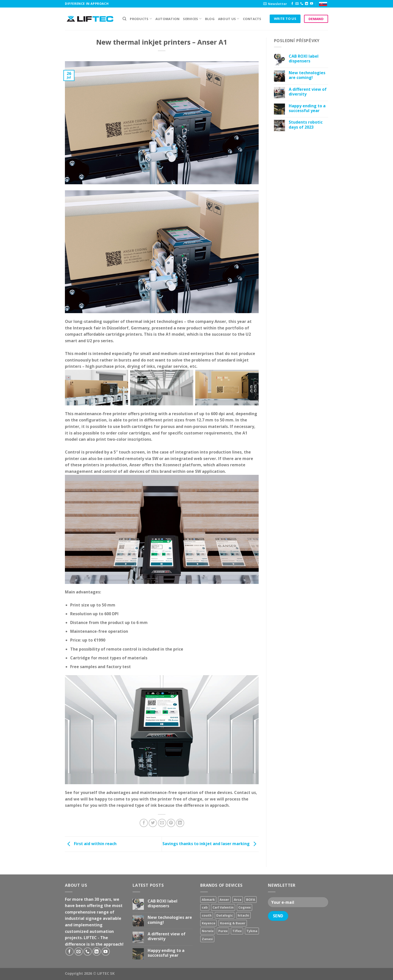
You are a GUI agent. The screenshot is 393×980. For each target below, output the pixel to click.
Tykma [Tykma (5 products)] (252, 931)
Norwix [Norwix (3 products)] (208, 931)
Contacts (252, 19)
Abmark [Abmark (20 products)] (208, 900)
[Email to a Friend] (162, 823)
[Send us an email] (297, 4)
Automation (168, 19)
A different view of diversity (308, 92)
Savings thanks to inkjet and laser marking (211, 844)
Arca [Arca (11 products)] (238, 900)
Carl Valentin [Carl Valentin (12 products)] (223, 907)
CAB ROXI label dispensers (304, 59)
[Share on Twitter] (153, 823)
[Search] (124, 19)
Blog (210, 19)
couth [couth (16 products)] (207, 915)
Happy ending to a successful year (307, 108)
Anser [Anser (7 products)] (224, 900)
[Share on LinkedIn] (180, 823)
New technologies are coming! (307, 75)
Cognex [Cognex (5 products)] (244, 907)
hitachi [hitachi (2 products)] (243, 915)
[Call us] (302, 4)
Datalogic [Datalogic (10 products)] (225, 915)
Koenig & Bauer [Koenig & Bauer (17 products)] (233, 923)
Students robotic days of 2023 (306, 125)
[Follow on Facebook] (292, 4)
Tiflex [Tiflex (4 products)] (237, 931)
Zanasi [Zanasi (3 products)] (207, 939)
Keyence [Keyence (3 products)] (209, 923)
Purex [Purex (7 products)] (223, 931)
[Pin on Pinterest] (171, 823)
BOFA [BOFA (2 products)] (251, 900)
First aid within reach (91, 844)
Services (192, 19)
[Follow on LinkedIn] (307, 4)
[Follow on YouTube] (312, 4)
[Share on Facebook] (144, 823)
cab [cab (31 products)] (205, 907)
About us (229, 19)
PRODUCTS (141, 19)
